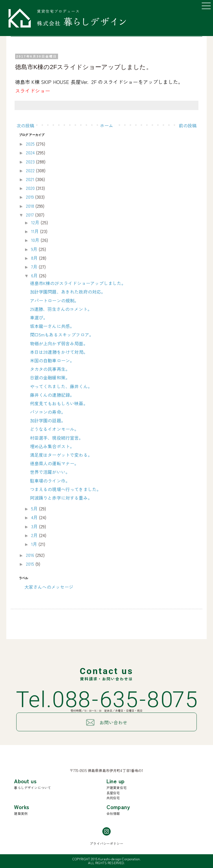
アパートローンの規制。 (54, 300)
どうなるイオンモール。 (54, 429)
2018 (31, 206)
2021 (31, 179)
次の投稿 (25, 125)
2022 (31, 170)
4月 (35, 517)
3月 (35, 526)
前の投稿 (188, 125)
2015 (31, 564)
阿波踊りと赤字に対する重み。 (61, 498)
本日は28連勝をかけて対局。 (59, 352)
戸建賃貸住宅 (117, 788)
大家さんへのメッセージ (49, 587)
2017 (31, 215)
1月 (35, 544)
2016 (31, 555)
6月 (35, 275)
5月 (35, 508)
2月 (35, 535)
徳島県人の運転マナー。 (54, 463)
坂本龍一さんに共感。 (52, 326)
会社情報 (113, 813)
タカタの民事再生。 (50, 369)
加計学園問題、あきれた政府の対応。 (68, 292)
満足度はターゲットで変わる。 (61, 455)
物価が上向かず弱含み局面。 (59, 343)
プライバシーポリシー (106, 843)
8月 (35, 258)
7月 (35, 267)
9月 (35, 249)
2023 (31, 161)
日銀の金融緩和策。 (50, 377)
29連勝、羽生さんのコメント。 (61, 309)
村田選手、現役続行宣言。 (57, 438)
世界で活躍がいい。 (50, 472)
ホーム (106, 125)
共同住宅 (113, 798)
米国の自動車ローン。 (52, 360)
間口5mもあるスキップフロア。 (62, 335)
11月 (36, 231)
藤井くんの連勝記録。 (52, 395)
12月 (36, 222)
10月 (36, 240)
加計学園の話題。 (48, 420)
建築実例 (21, 813)
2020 (31, 188)
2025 (31, 144)
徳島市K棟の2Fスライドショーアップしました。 (78, 283)
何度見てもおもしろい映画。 (59, 403)
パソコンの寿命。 (48, 412)
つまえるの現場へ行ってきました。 (66, 489)
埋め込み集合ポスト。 (52, 446)
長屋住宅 (113, 793)
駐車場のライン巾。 (50, 481)
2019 (31, 197)
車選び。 (39, 317)
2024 (31, 152)
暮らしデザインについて (32, 788)
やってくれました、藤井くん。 (61, 386)
